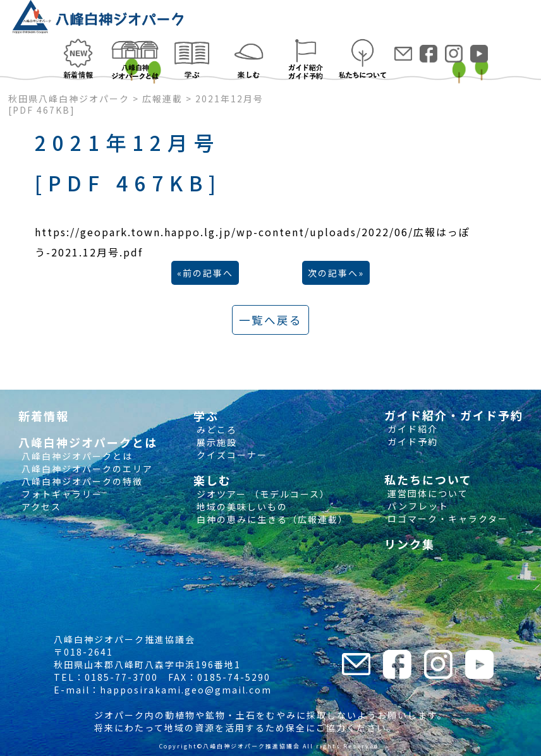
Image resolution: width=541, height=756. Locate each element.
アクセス (40, 507)
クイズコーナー (230, 455)
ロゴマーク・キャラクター (446, 519)
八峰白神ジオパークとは (76, 456)
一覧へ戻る (270, 320)
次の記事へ (333, 273)
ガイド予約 (411, 441)
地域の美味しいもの (240, 507)
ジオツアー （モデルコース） (262, 494)
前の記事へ (208, 273)
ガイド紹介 (411, 429)
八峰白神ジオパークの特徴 (81, 481)
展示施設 (215, 442)
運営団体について (426, 493)
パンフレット (416, 506)
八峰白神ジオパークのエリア (86, 469)
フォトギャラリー (60, 494)
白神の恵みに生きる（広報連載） (271, 519)
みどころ (215, 429)
